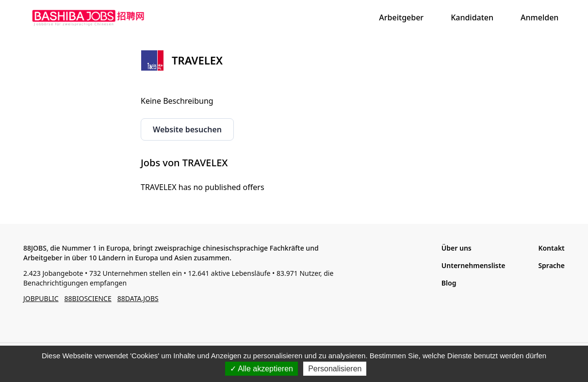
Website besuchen (187, 129)
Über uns (457, 248)
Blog (449, 283)
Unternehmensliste (474, 265)
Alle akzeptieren (261, 369)
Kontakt (551, 248)
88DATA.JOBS (138, 298)
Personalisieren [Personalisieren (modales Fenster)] (335, 369)
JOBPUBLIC (41, 298)
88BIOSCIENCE (88, 298)
